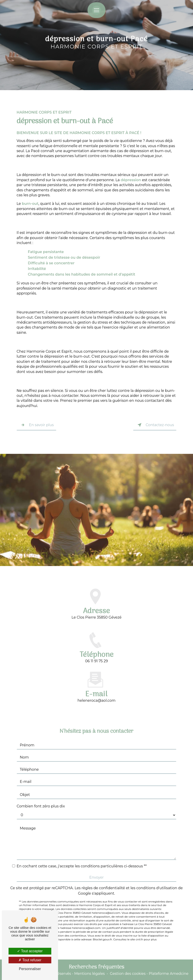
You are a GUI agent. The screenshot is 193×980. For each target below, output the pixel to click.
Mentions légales (90, 974)
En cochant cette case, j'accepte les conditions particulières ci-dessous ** (82, 848)
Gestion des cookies (128, 974)
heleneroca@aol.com (97, 683)
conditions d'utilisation (157, 870)
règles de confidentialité (103, 870)
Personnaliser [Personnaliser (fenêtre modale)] (30, 969)
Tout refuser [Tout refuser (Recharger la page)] (30, 960)
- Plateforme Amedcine (167, 974)
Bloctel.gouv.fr (102, 922)
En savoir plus (36, 425)
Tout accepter (30, 951)
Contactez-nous (155, 425)
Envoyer (96, 860)
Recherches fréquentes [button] (97, 967)
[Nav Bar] (96, 10)
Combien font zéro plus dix (41, 788)
